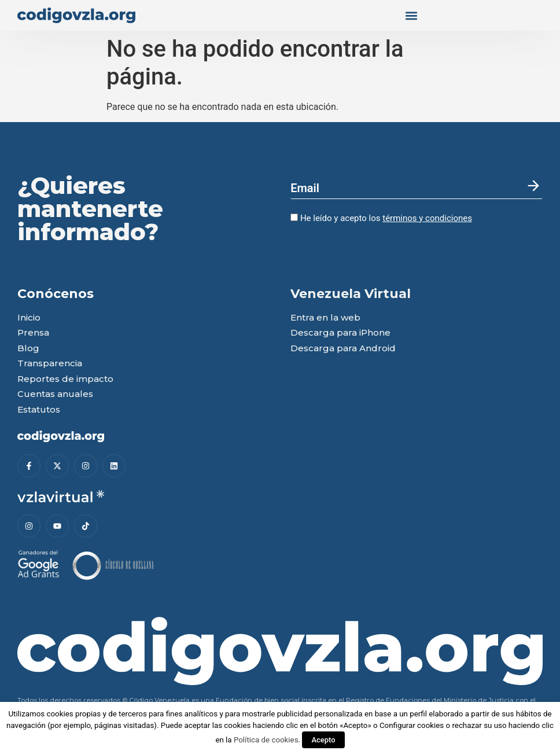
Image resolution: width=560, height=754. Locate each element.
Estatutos (39, 410)
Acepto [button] (323, 740)
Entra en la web (325, 318)
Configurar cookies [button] (412, 725)
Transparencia (50, 364)
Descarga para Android (343, 349)
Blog (28, 349)
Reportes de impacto (65, 379)
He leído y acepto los (381, 218)
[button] (411, 15)
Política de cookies (266, 740)
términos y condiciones (427, 218)
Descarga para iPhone (340, 333)
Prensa (33, 333)
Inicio (29, 318)
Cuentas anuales (55, 394)
